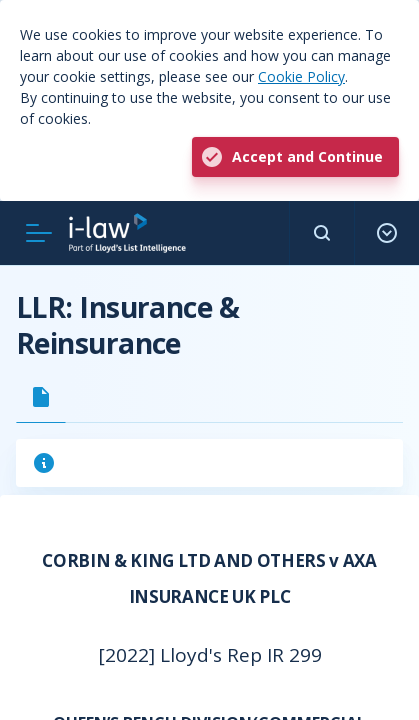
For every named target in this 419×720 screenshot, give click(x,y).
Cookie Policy (301, 76)
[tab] (41, 397)
